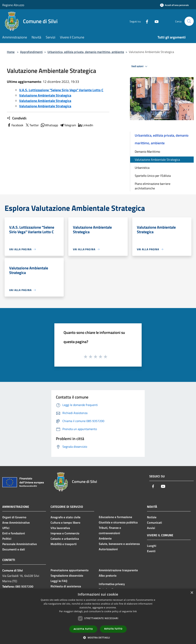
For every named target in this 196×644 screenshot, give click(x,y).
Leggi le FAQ (59, 581)
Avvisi (151, 528)
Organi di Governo (14, 517)
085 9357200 (24, 586)
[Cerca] (189, 21)
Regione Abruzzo (13, 5)
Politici (7, 539)
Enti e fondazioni (14, 533)
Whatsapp (49, 125)
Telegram (68, 125)
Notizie (152, 517)
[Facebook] (145, 21)
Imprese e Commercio (65, 533)
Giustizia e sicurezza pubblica (118, 522)
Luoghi (152, 546)
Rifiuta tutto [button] (113, 629)
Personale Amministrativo (20, 544)
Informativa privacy (112, 584)
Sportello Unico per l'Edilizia (153, 176)
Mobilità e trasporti (64, 544)
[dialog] (98, 616)
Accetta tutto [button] (83, 629)
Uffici (6, 528)
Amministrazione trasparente (118, 570)
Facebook (15, 125)
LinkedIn (85, 125)
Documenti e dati (14, 549)
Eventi (151, 551)
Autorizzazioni (108, 549)
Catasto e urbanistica (65, 539)
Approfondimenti (31, 52)
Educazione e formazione (115, 517)
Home (11, 52)
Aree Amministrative (16, 523)
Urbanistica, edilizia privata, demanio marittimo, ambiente (86, 52)
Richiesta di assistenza (66, 586)
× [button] (192, 593)
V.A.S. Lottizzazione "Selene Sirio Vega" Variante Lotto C (61, 90)
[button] (98, 637)
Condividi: (17, 118)
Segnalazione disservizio (67, 576)
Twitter (32, 125)
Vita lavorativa (60, 528)
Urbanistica (142, 168)
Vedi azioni (140, 66)
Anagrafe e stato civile (65, 517)
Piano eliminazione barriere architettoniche (153, 186)
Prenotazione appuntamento (70, 570)
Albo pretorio (108, 576)
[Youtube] (155, 21)
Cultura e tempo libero (65, 523)
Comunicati (154, 523)
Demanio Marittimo (147, 152)
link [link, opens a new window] (135, 611)
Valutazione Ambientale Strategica (45, 95)
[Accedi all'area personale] (174, 5)
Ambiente (105, 538)
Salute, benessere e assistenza (119, 544)
